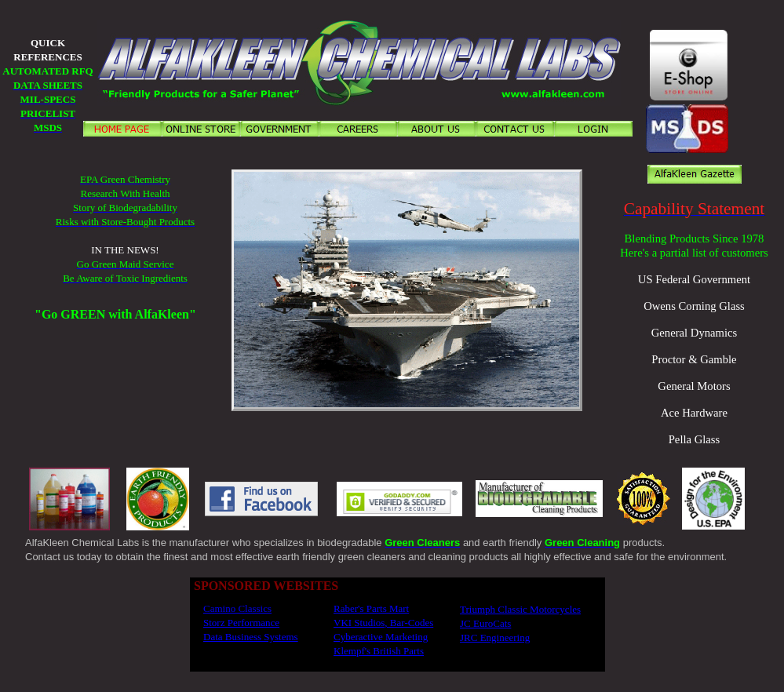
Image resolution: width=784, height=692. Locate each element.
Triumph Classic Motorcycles (520, 609)
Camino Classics (237, 608)
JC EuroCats (485, 623)
